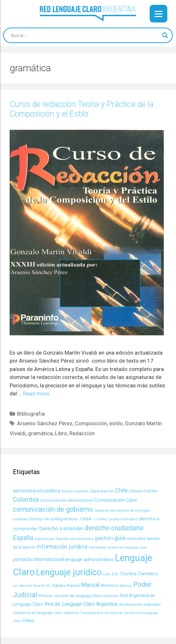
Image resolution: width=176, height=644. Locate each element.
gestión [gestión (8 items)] (104, 538)
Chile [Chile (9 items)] (121, 490)
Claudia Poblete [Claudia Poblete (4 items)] (143, 491)
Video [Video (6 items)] (28, 621)
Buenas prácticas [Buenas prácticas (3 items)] (75, 491)
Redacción (82, 433)
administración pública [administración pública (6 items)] (36, 491)
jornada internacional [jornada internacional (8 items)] (38, 559)
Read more (36, 393)
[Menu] (158, 14)
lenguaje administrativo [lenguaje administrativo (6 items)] (89, 560)
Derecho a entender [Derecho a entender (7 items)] (61, 529)
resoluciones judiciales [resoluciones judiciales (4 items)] (140, 604)
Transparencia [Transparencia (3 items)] (91, 613)
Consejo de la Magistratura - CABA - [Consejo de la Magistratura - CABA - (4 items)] (61, 519)
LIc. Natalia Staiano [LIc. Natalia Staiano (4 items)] (63, 585)
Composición (91, 423)
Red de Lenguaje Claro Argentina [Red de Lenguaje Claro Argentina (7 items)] (81, 604)
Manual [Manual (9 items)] (90, 585)
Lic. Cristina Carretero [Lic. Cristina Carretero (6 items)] (135, 574)
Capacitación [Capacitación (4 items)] (102, 491)
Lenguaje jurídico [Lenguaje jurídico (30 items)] (69, 572)
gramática (40, 433)
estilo (116, 423)
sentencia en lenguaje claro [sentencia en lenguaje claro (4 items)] (38, 613)
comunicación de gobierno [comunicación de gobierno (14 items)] (53, 509)
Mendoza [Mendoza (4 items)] (110, 585)
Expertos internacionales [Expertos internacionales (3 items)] (75, 539)
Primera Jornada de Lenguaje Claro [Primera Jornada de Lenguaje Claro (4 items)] (70, 596)
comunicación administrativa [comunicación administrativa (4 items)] (66, 500)
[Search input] (85, 35)
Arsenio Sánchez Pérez (45, 423)
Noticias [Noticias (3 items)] (126, 586)
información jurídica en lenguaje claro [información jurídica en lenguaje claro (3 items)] (118, 547)
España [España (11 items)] (23, 538)
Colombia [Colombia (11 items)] (26, 500)
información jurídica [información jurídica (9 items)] (62, 547)
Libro (61, 433)
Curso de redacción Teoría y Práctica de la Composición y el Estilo (82, 109)
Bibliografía (31, 414)
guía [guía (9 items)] (120, 538)
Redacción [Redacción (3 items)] (111, 596)
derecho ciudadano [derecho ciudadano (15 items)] (114, 528)
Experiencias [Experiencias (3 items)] (44, 539)
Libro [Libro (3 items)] (107, 574)
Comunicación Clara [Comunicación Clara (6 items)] (115, 500)
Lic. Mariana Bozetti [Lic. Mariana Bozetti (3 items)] (28, 586)
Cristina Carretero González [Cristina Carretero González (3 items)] (116, 519)
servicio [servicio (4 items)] (71, 613)
